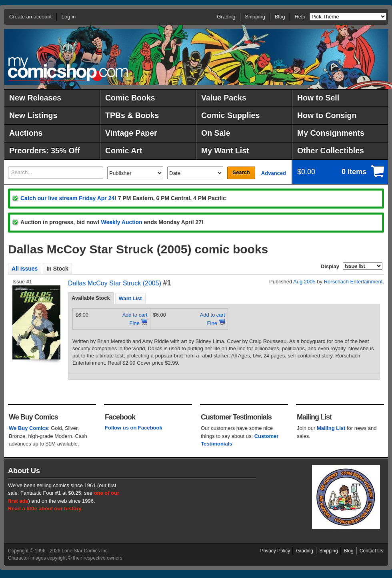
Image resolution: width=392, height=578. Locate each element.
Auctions (26, 133)
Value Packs (224, 98)
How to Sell (318, 98)
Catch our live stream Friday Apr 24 (67, 198)
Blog (280, 17)
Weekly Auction (121, 222)
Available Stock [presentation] (91, 298)
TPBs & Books (132, 115)
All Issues (25, 269)
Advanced (274, 173)
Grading (226, 17)
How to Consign (327, 115)
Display (330, 266)
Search (241, 172)
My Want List (225, 151)
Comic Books (130, 98)
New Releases (35, 98)
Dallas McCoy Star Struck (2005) (115, 283)
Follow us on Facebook (134, 428)
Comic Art (124, 151)
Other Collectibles (331, 151)
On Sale (216, 133)
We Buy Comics (28, 428)
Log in (69, 17)
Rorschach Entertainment (353, 282)
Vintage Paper (131, 133)
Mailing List (331, 428)
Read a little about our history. (45, 509)
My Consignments (331, 133)
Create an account (30, 17)
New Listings (33, 115)
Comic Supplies (230, 115)
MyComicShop (68, 69)
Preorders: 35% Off (45, 151)
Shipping (255, 17)
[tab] (91, 298)
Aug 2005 (304, 282)
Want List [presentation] (130, 298)
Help (300, 17)
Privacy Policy (275, 551)
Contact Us (371, 551)
